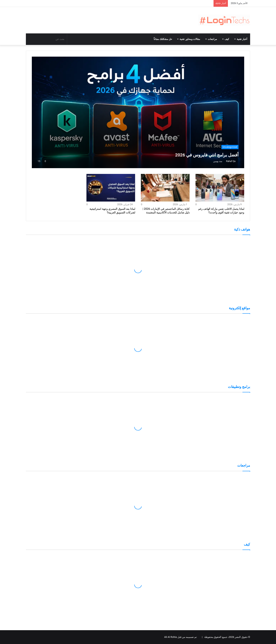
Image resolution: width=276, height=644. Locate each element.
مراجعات (212, 39)
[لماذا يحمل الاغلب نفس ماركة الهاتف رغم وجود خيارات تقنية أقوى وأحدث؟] (220, 188)
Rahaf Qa (231, 161)
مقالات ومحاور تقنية (190, 39)
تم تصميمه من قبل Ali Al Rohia (181, 637)
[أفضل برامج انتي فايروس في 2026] (138, 112)
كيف (227, 39)
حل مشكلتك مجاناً (163, 39)
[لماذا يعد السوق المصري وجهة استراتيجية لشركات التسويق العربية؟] (111, 188)
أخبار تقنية (242, 39)
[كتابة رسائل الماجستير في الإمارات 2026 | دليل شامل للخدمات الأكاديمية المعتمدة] (165, 188)
